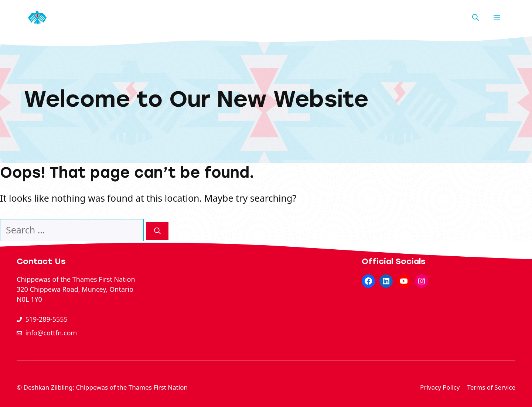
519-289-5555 (46, 319)
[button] (475, 18)
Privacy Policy (440, 387)
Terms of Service (491, 387)
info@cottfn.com (51, 333)
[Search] (157, 231)
